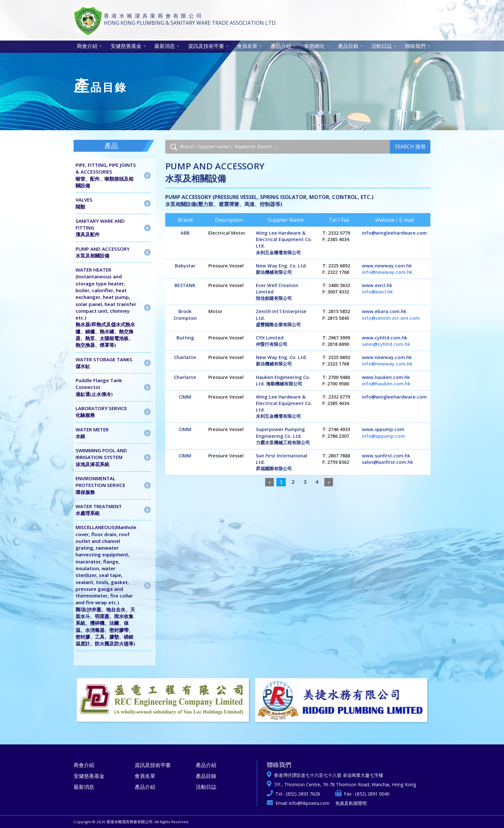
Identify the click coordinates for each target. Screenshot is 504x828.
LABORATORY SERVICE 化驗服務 (101, 412)
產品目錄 (348, 46)
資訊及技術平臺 (206, 46)
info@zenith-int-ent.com (391, 318)
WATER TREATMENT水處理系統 (99, 510)
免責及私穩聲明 (351, 803)
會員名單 (247, 46)
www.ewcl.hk (377, 285)
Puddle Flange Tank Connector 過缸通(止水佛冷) (99, 387)
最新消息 (165, 46)
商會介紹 (87, 46)
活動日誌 (382, 46)
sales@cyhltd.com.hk (386, 344)
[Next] (329, 482)
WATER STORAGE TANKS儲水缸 (104, 363)
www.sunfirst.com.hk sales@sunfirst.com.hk (387, 459)
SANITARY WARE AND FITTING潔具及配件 (100, 228)
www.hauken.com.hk (386, 377)
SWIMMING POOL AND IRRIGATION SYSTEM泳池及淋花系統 (101, 457)
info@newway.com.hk (387, 272)
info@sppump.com (383, 436)
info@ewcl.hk (377, 292)
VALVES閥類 (84, 203)
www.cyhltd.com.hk (385, 338)
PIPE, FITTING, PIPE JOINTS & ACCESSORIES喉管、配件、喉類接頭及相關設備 (106, 175)
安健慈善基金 (126, 46)
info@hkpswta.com (309, 803)
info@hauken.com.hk (386, 384)
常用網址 (314, 46)
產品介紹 (281, 46)
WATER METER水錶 (92, 433)
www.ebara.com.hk (384, 311)
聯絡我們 (415, 46)
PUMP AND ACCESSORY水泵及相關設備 (103, 252)
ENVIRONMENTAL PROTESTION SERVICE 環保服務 (100, 485)
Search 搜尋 (410, 147)
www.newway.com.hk (387, 266)
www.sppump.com (383, 429)
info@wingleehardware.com (394, 233)
